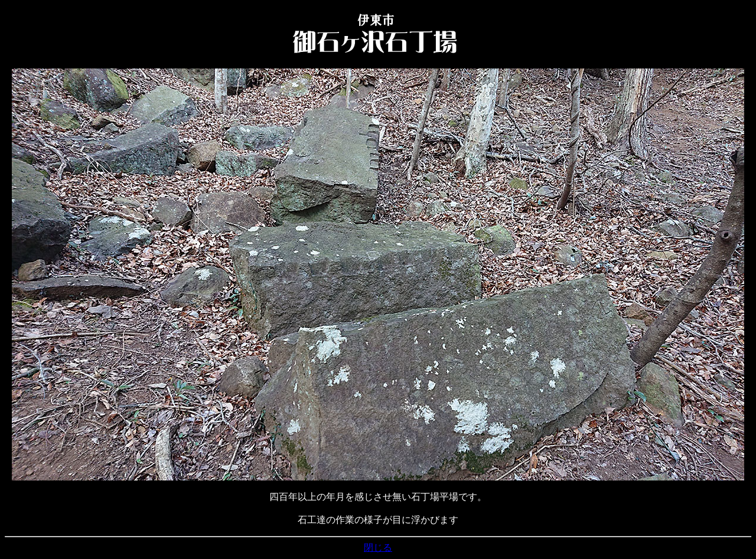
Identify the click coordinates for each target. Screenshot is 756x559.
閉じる (378, 547)
